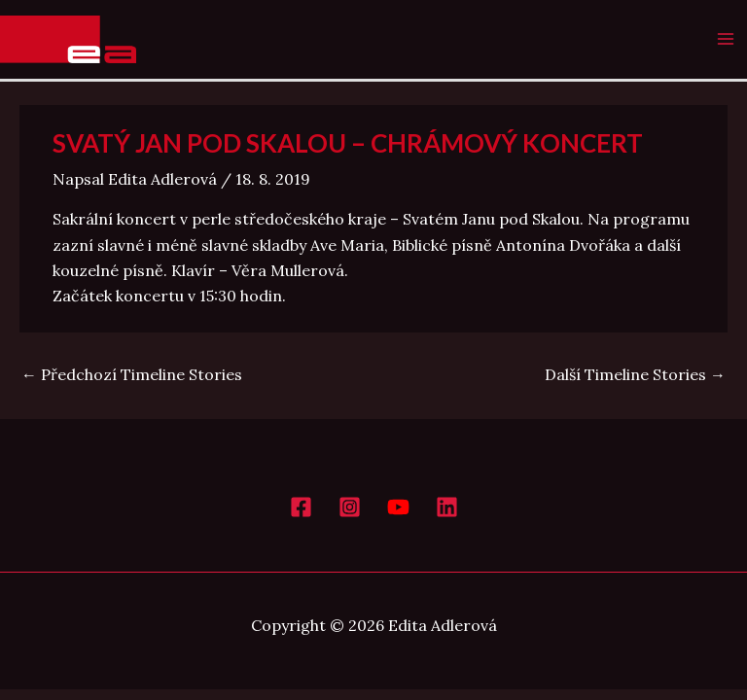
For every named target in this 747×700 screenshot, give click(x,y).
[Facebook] (301, 507)
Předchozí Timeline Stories (132, 374)
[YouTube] (398, 507)
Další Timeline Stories (635, 374)
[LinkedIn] (447, 507)
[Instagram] (350, 507)
